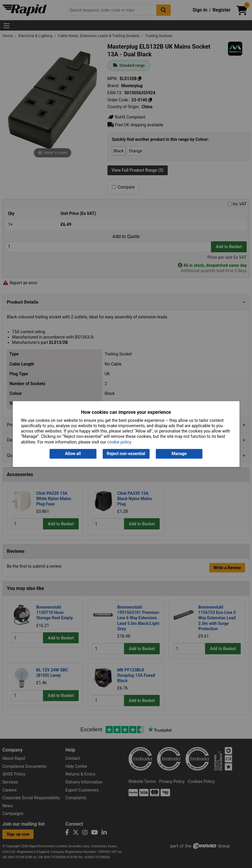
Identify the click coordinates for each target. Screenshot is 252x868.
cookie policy (119, 442)
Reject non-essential (126, 454)
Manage (179, 454)
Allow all (73, 454)
